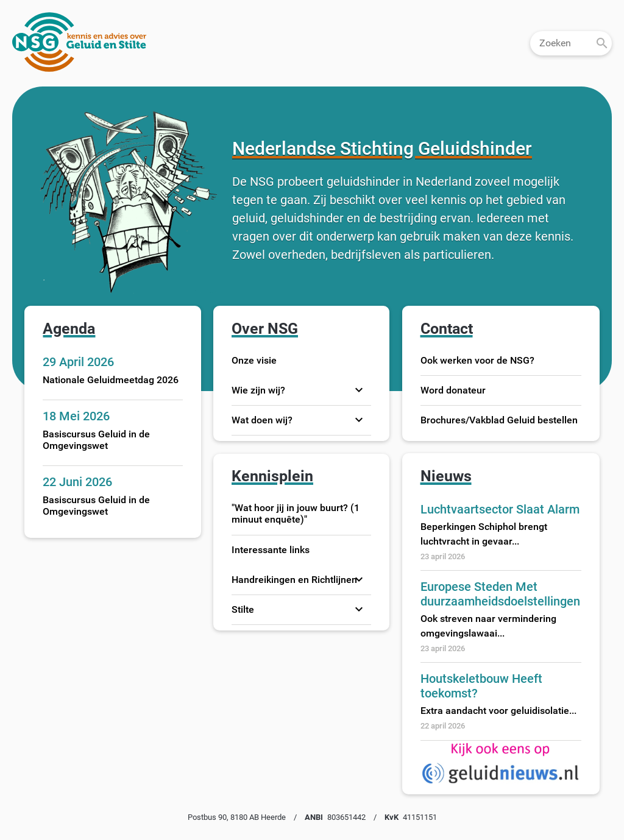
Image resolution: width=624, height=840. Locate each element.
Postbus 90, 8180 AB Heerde (237, 817)
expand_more (359, 390)
